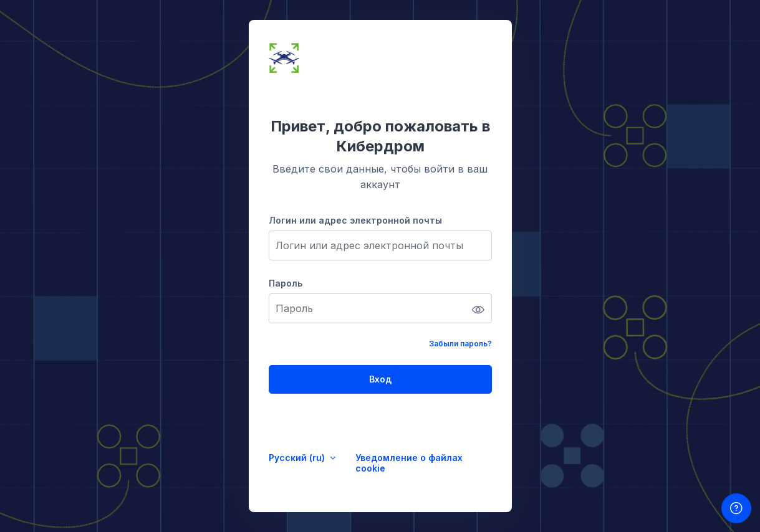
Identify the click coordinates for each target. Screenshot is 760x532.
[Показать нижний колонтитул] (736, 508)
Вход (380, 379)
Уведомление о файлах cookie (409, 463)
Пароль (286, 283)
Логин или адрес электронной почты (355, 220)
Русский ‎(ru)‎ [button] (298, 458)
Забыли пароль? (460, 344)
